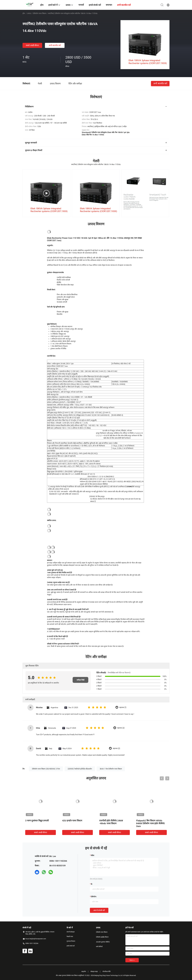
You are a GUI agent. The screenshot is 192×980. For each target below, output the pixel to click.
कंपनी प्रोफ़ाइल (71, 932)
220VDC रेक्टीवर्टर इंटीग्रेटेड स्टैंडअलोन (80, 769)
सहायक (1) (123, 707)
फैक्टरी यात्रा (70, 937)
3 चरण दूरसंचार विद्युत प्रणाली (37, 821)
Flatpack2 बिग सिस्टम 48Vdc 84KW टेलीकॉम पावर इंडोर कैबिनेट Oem (150, 823)
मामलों (81, 5)
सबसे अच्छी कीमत (32, 45)
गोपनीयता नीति (107, 972)
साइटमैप (84, 972)
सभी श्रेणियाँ (99, 947)
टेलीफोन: (94, 897)
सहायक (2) (121, 728)
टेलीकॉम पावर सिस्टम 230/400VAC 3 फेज (46, 769)
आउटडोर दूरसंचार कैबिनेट (103, 942)
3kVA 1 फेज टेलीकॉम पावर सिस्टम (111, 769)
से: (92, 884)
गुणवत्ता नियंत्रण (71, 941)
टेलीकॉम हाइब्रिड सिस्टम (102, 937)
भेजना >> (132, 960)
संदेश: (93, 855)
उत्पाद (29, 13)
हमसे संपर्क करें (71, 946)
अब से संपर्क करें (99, 910)
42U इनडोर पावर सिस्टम (72, 821)
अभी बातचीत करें (55, 45)
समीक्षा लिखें (80, 680)
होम (24, 13)
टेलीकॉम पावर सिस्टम (39, 13)
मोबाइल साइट (94, 972)
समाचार (109, 5)
